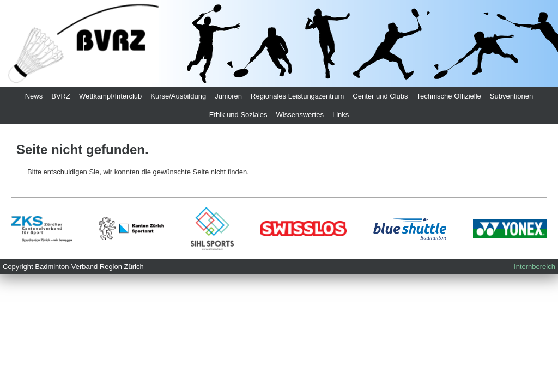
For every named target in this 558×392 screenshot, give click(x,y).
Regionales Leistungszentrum (297, 96)
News (34, 96)
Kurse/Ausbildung (178, 96)
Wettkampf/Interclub (110, 96)
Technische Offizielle (449, 96)
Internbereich (535, 267)
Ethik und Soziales (238, 115)
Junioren (228, 96)
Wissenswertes (300, 115)
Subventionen (512, 96)
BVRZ (61, 96)
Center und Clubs (380, 96)
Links (341, 115)
